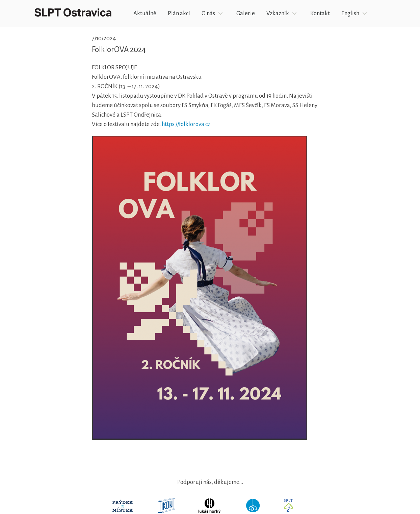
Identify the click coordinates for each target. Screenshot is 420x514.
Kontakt (320, 13)
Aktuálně (145, 13)
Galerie (246, 13)
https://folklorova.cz (186, 124)
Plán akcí (179, 13)
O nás (208, 13)
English (350, 13)
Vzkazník (278, 13)
